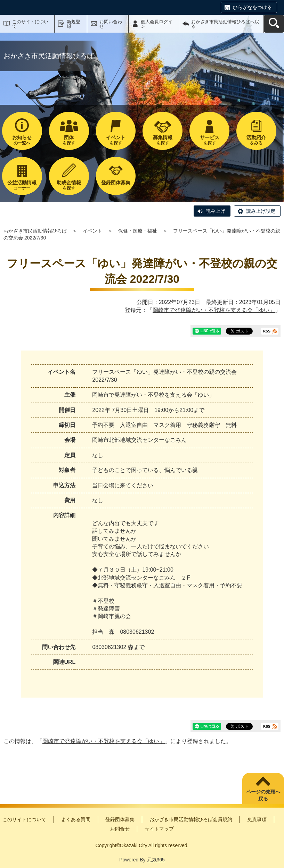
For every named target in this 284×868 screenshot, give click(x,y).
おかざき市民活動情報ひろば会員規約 (191, 819)
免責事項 (257, 819)
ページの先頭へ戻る (263, 795)
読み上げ (216, 211)
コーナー (22, 185)
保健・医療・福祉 (138, 231)
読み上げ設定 (261, 211)
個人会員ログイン (157, 24)
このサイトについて (30, 24)
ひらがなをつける (252, 7)
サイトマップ (159, 829)
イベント (92, 231)
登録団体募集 (120, 819)
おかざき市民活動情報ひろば (35, 231)
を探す (69, 140)
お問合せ (120, 829)
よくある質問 (76, 819)
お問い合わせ (111, 24)
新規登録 (74, 24)
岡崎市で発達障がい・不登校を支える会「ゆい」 (214, 310)
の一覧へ (22, 140)
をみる (256, 140)
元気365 (156, 860)
